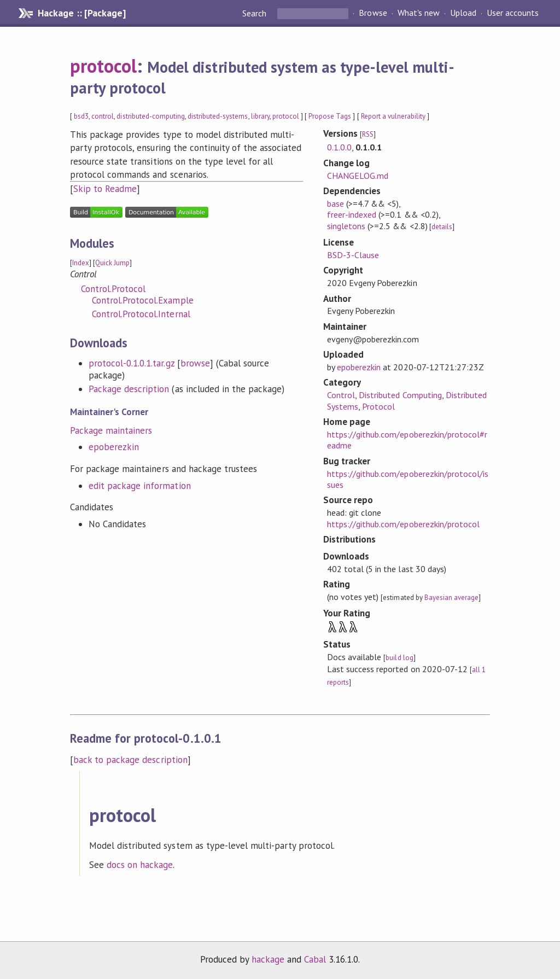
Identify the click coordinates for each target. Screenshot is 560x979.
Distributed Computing (400, 395)
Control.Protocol (113, 289)
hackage (268, 959)
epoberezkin (114, 447)
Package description (129, 389)
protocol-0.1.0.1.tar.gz (132, 363)
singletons (346, 226)
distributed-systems (218, 116)
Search (255, 13)
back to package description (130, 760)
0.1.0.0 (339, 147)
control (103, 116)
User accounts (513, 13)
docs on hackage (140, 865)
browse (195, 363)
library (260, 116)
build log (399, 658)
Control (341, 395)
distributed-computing (151, 116)
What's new (419, 13)
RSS (368, 134)
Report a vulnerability (393, 116)
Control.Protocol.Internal (141, 314)
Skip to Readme (105, 189)
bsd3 (81, 116)
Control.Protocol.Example (143, 300)
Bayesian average (451, 598)
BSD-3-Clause (353, 255)
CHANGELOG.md (358, 176)
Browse (373, 13)
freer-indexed (352, 214)
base (336, 203)
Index (81, 263)
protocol (103, 66)
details (442, 227)
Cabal (315, 959)
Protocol (378, 406)
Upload (463, 13)
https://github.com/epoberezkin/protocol (403, 524)
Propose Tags (330, 116)
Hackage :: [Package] (81, 13)
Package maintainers (111, 430)
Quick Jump (112, 263)
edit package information (140, 486)
